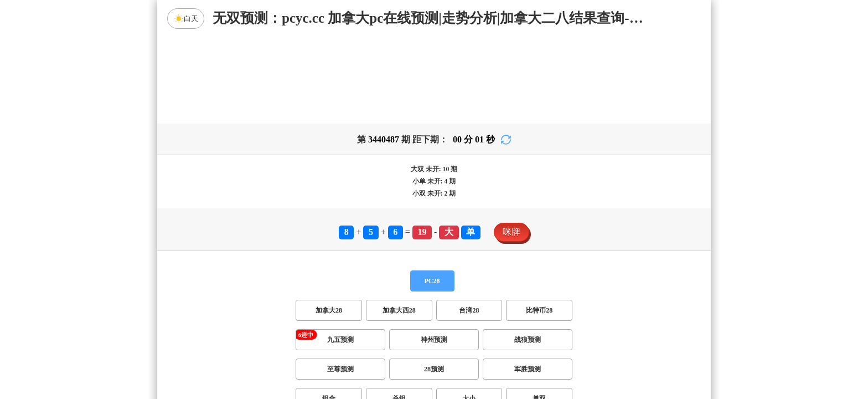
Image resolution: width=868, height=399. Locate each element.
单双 (539, 311)
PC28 (432, 194)
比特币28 (539, 223)
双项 (363, 341)
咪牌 (512, 145)
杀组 (399, 311)
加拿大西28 (399, 223)
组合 (329, 311)
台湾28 (469, 223)
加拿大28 (329, 223)
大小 (469, 311)
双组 (502, 341)
